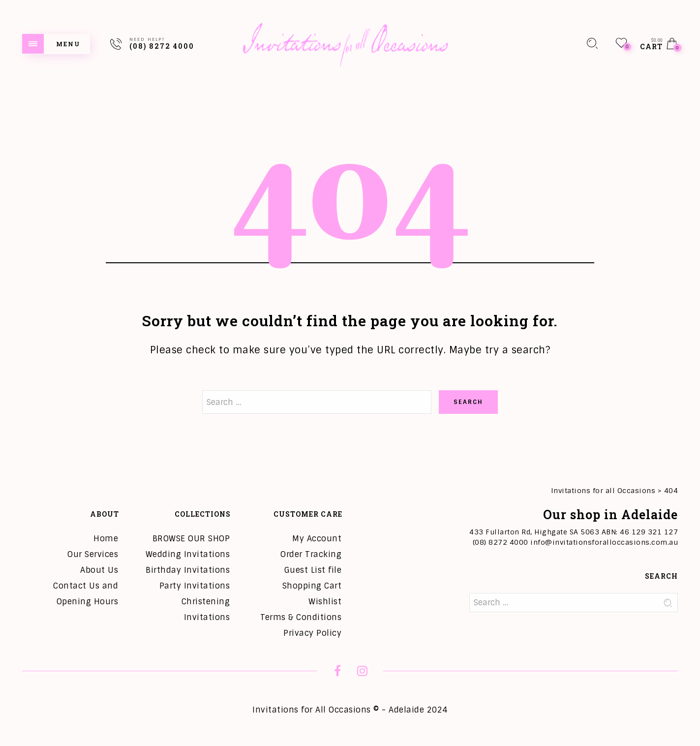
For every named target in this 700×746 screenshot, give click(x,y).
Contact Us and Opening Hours (86, 594)
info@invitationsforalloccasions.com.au (604, 542)
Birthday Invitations (188, 570)
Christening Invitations (206, 609)
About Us (99, 570)
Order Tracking (311, 554)
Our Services (93, 554)
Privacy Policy (312, 633)
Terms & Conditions (301, 617)
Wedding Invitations (188, 554)
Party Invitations (195, 586)
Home (106, 539)
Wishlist (325, 602)
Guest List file (313, 570)
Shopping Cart (312, 586)
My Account (317, 539)
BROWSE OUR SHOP (191, 539)
